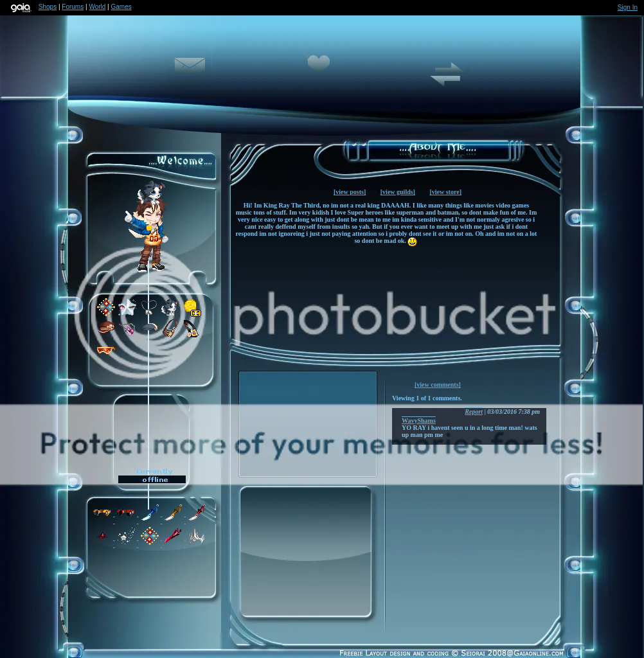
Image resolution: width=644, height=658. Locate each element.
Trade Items (447, 80)
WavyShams (419, 421)
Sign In (628, 7)
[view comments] (438, 385)
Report (474, 412)
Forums (73, 7)
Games (121, 7)
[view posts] (350, 192)
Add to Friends (318, 73)
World (97, 7)
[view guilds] (398, 192)
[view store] (445, 192)
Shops (48, 7)
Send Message (190, 73)
